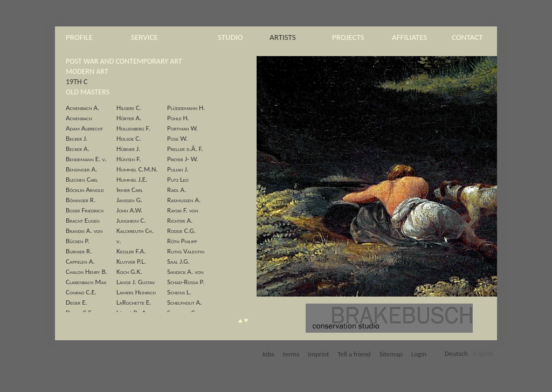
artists (283, 37)
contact (467, 37)
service (144, 37)
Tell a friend (354, 354)
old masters (88, 92)
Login (419, 354)
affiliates (409, 37)
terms (291, 354)
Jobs (268, 354)
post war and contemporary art (124, 61)
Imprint (318, 354)
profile (79, 37)
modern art (87, 71)
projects (348, 37)
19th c (77, 82)
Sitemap (391, 354)
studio (230, 37)
